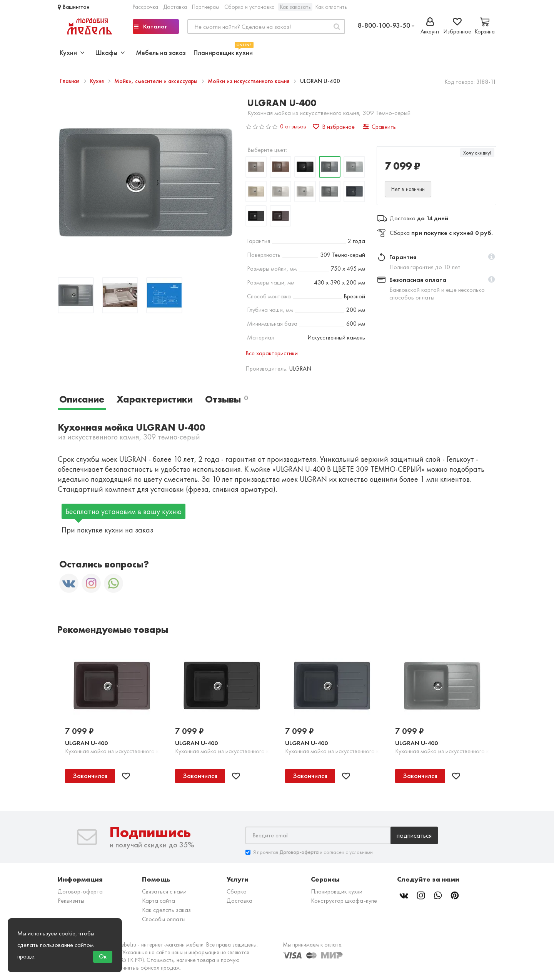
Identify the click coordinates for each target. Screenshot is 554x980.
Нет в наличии (408, 189)
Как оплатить (331, 7)
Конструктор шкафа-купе (344, 901)
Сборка (237, 891)
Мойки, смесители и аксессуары (157, 81)
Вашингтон (73, 7)
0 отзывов (293, 126)
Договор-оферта (80, 891)
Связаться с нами (164, 891)
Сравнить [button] (380, 127)
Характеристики (155, 399)
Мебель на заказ (161, 52)
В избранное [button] (334, 127)
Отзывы (226, 399)
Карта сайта (159, 901)
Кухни (72, 52)
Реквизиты (71, 901)
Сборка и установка (249, 7)
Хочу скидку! (477, 153)
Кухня (98, 81)
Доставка (175, 7)
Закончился (90, 776)
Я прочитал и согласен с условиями (309, 852)
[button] (491, 257)
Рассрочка (145, 7)
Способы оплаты (164, 919)
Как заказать (295, 7)
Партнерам (206, 7)
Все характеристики (272, 353)
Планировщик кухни (223, 52)
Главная (71, 81)
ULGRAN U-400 (86, 743)
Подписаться (414, 835)
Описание (82, 399)
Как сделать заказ (166, 910)
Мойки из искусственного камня (249, 81)
